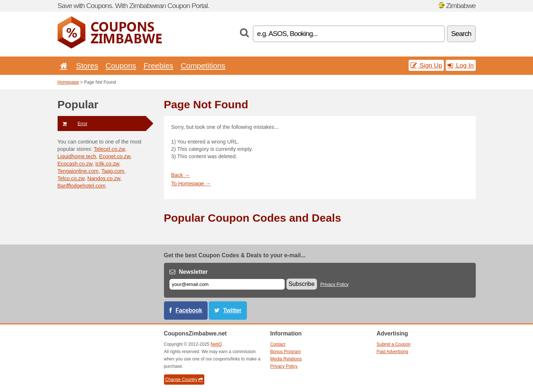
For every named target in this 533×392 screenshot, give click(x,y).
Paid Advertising (393, 352)
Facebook (189, 310)
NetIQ (216, 344)
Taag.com (113, 171)
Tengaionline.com (78, 171)
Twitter (232, 310)
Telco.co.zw (71, 178)
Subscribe (302, 284)
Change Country (184, 380)
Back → (180, 175)
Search (461, 34)
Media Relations (286, 359)
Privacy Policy (335, 284)
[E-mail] (227, 284)
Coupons (121, 66)
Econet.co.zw (115, 156)
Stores (87, 66)
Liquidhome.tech (77, 156)
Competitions (203, 66)
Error (73, 124)
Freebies (158, 66)
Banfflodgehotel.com (82, 186)
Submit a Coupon (394, 344)
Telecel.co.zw (109, 149)
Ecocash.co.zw (75, 164)
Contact (278, 344)
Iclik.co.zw (107, 164)
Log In (461, 65)
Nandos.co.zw (104, 178)
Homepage (68, 82)
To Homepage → (191, 184)
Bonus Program (286, 352)
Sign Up (426, 65)
